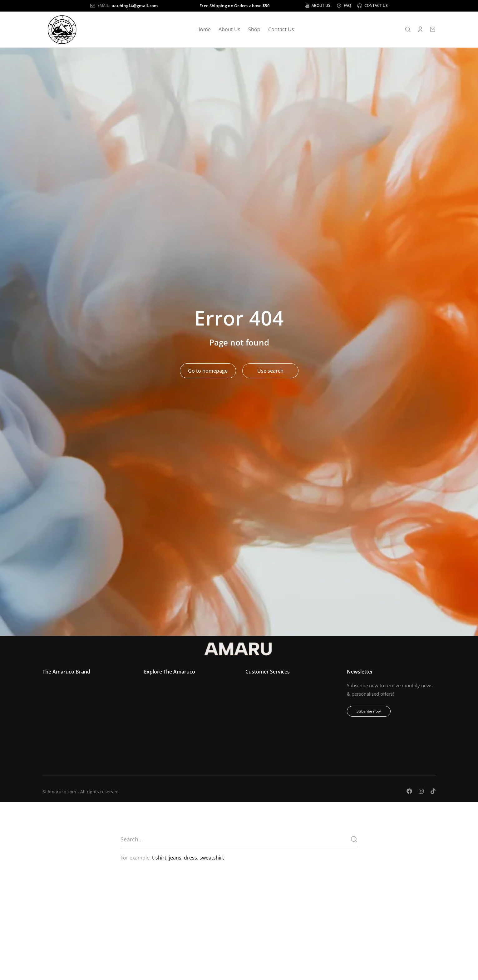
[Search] (354, 840)
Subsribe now (369, 712)
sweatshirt (212, 859)
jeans (175, 859)
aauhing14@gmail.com (87, 6)
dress (190, 859)
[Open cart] (433, 31)
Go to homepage (208, 372)
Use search (270, 372)
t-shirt (159, 859)
